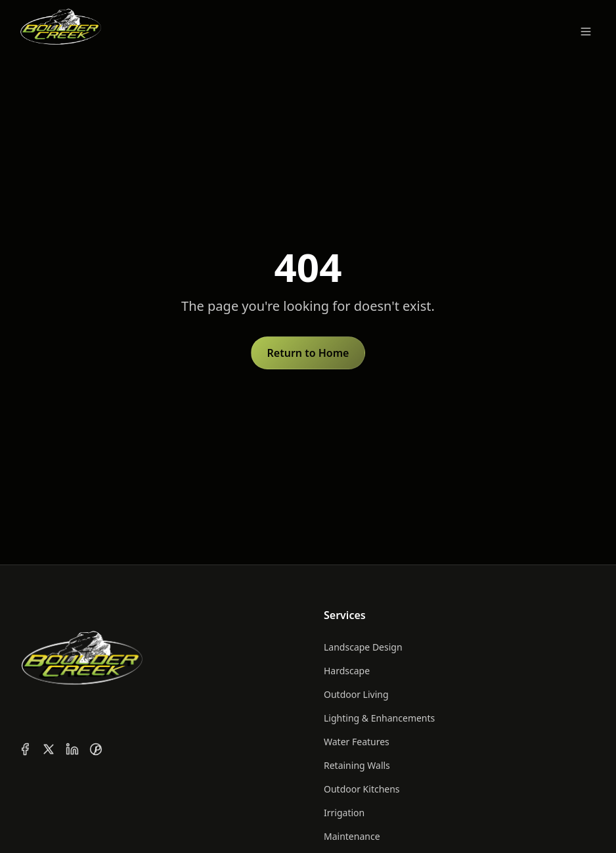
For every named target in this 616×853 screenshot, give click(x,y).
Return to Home (308, 353)
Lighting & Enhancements (379, 718)
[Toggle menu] (586, 32)
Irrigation (344, 813)
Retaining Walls (357, 765)
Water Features (357, 742)
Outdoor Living (356, 694)
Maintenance (352, 836)
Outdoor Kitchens (362, 789)
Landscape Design (363, 647)
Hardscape (347, 671)
